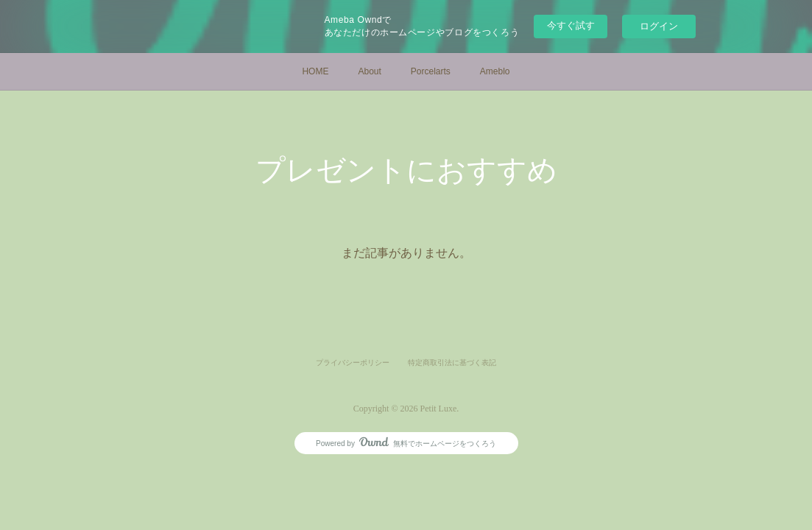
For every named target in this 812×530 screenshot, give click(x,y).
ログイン (659, 26)
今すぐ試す (571, 25)
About (369, 71)
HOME (315, 71)
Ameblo (495, 71)
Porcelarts (431, 71)
